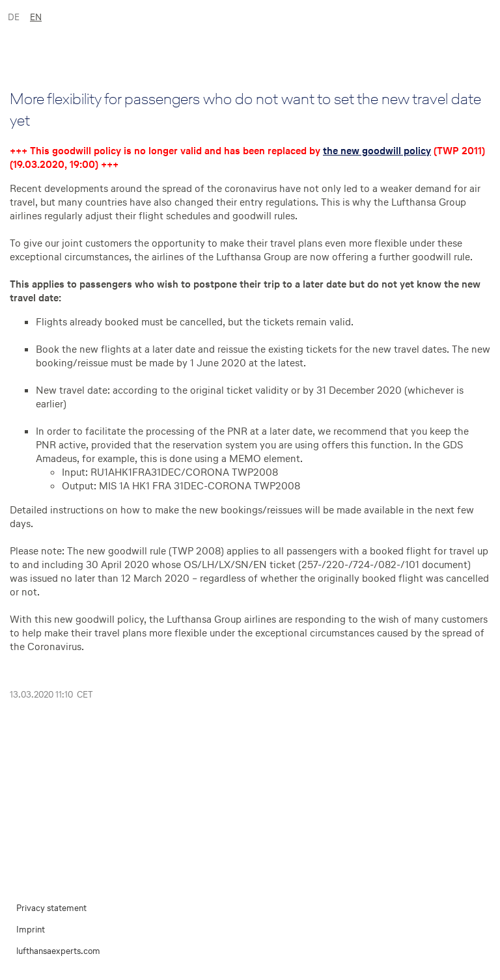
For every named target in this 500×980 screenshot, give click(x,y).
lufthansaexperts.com (58, 951)
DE (14, 17)
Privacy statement (51, 908)
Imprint (31, 930)
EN (36, 17)
